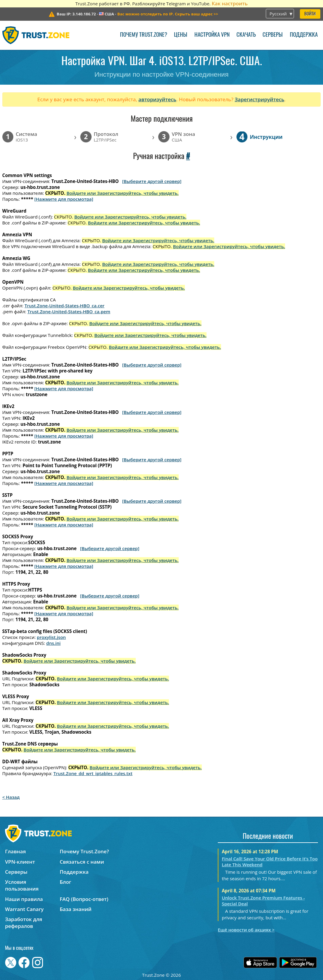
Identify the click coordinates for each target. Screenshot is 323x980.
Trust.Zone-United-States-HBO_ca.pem (69, 311)
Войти (310, 14)
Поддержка (304, 35)
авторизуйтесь (157, 99)
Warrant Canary (24, 909)
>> (168, 14)
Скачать (246, 35)
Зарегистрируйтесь (260, 99)
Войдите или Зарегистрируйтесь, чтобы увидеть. (122, 193)
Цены (181, 35)
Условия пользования (22, 885)
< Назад (11, 797)
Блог (65, 882)
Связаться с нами (82, 862)
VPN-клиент (20, 862)
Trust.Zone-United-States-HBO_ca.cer (65, 306)
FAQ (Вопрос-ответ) (84, 899)
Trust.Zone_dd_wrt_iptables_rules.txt (93, 773)
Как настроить (230, 3)
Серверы (273, 35)
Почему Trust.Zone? (144, 35)
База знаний (75, 909)
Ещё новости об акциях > (246, 930)
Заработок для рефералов (24, 923)
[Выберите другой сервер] (152, 181)
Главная (15, 851)
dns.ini (53, 643)
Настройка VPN (212, 35)
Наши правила (24, 899)
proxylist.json (51, 637)
